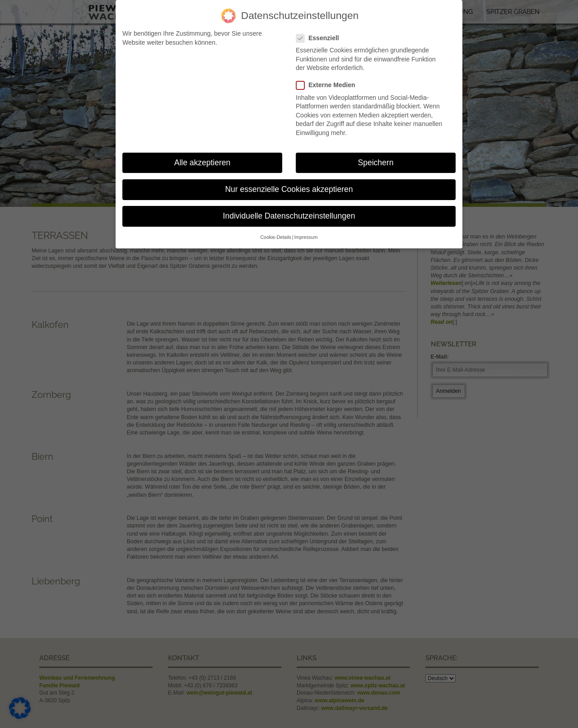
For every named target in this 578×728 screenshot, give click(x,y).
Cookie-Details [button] (276, 237)
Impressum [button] (306, 237)
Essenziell (321, 38)
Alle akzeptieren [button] (203, 163)
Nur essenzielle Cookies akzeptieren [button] (289, 189)
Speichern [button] (376, 163)
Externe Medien (329, 85)
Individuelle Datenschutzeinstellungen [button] (289, 216)
